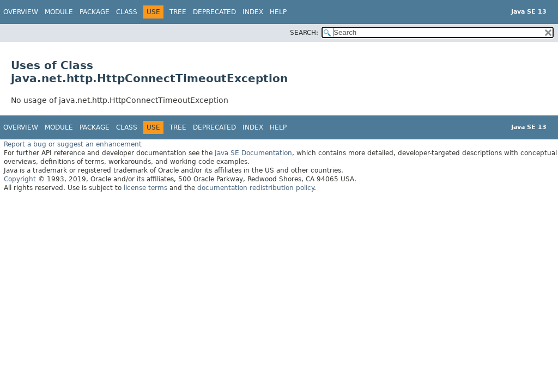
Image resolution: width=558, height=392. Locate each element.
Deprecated (214, 12)
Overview (21, 12)
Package (95, 12)
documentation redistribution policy (256, 188)
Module (59, 12)
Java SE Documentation (253, 153)
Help (278, 12)
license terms (145, 188)
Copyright (20, 179)
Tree (178, 12)
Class (127, 12)
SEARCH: (304, 33)
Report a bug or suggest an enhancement (73, 144)
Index (253, 12)
